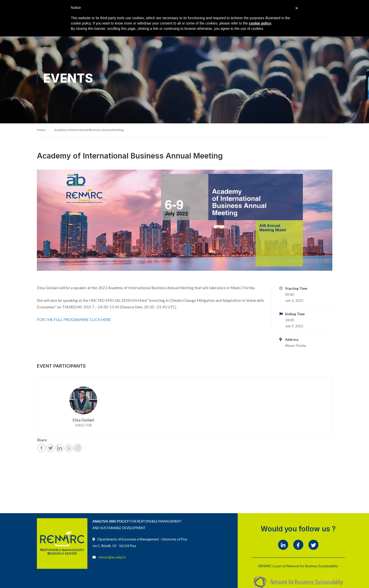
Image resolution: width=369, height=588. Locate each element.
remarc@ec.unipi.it (112, 558)
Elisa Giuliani (83, 420)
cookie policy (260, 23)
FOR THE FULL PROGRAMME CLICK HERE (74, 320)
